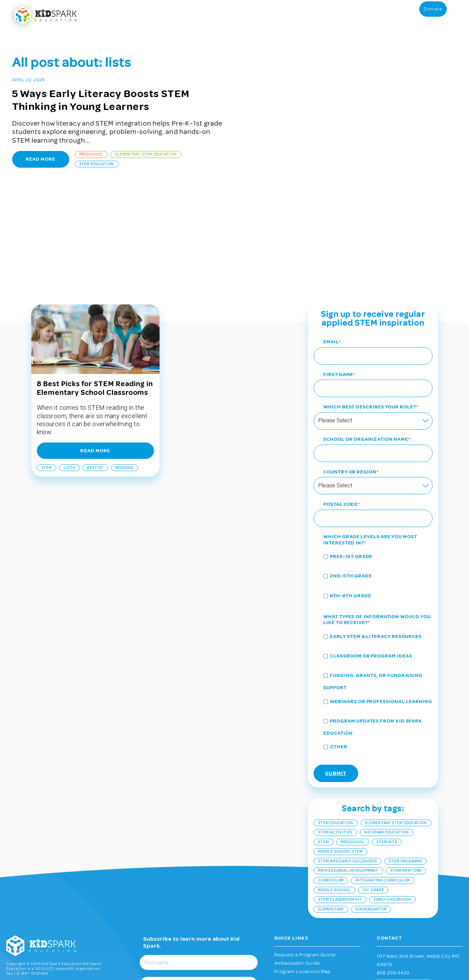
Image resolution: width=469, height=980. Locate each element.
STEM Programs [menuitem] (131, 15)
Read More (41, 159)
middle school (334, 798)
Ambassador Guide (297, 871)
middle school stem (340, 759)
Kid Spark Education (387, 740)
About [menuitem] (405, 15)
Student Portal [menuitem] (217, 15)
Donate (433, 14)
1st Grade (373, 798)
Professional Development (348, 778)
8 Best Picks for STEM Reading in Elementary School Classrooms (95, 296)
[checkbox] (373, 485)
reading (124, 375)
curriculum (331, 788)
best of (95, 375)
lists (69, 375)
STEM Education (97, 164)
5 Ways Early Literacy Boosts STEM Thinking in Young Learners (101, 100)
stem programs (405, 769)
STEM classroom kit (340, 807)
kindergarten (371, 817)
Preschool (91, 154)
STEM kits (387, 750)
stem (47, 375)
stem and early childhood (347, 769)
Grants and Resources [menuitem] (323, 15)
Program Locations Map (302, 879)
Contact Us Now (403, 892)
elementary (331, 817)
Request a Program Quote (305, 862)
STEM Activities (335, 740)
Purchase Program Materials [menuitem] (267, 15)
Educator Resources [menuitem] (175, 15)
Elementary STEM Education (146, 154)
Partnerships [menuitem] (370, 15)
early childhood (393, 807)
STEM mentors (406, 778)
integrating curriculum (382, 788)
